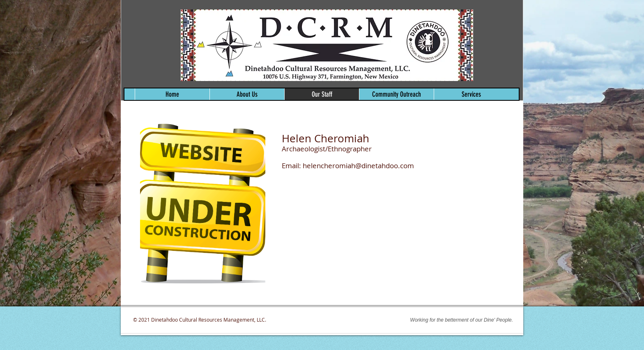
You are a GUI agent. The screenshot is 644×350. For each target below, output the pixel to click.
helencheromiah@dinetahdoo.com (358, 166)
